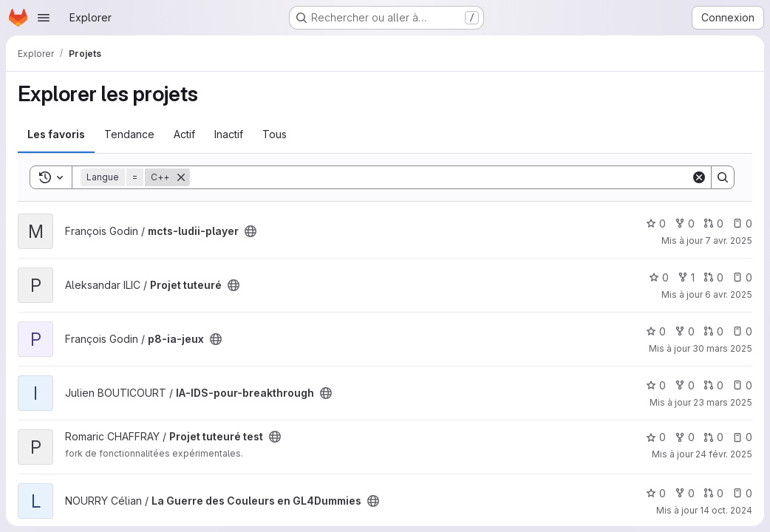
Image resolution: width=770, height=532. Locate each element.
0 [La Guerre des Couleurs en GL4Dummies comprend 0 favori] (656, 493)
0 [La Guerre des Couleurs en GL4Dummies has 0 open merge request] (713, 493)
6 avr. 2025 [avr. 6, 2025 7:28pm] (729, 294)
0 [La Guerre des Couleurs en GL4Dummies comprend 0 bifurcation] (685, 493)
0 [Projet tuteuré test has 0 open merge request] (713, 437)
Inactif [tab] (229, 134)
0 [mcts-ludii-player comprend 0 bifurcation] (685, 224)
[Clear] (699, 177)
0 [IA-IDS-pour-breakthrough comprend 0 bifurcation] (685, 385)
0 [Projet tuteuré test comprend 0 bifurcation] (685, 437)
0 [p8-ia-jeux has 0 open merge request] (713, 331)
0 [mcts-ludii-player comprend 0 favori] (656, 224)
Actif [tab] (184, 134)
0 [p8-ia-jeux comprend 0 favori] (656, 331)
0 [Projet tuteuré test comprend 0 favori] (656, 437)
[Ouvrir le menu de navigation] (44, 18)
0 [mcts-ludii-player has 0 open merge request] (713, 224)
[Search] (440, 177)
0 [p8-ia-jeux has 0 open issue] (742, 331)
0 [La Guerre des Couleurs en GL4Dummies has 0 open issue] (742, 493)
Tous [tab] (275, 134)
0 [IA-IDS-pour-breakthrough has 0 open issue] (742, 385)
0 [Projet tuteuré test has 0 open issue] (742, 437)
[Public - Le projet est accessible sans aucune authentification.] (251, 231)
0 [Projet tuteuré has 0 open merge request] (713, 277)
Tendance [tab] (129, 134)
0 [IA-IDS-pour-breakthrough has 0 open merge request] (713, 385)
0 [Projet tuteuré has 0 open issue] (742, 277)
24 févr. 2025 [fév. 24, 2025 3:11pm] (724, 454)
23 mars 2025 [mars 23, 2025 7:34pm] (723, 402)
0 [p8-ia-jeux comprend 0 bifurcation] (685, 331)
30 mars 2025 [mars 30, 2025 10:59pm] (722, 348)
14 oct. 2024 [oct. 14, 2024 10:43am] (726, 510)
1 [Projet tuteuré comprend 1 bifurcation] (686, 277)
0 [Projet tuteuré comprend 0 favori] (659, 277)
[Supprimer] (181, 177)
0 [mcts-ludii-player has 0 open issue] (742, 224)
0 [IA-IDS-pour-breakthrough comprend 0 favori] (656, 385)
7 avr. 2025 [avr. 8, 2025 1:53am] (729, 241)
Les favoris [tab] (56, 134)
